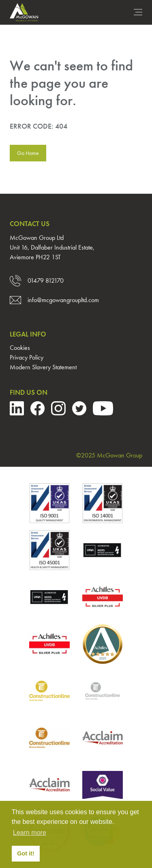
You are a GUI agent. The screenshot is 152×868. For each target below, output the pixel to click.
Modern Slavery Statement (43, 367)
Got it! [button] (26, 853)
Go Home (28, 153)
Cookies (20, 348)
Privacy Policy (27, 357)
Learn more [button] (30, 833)
